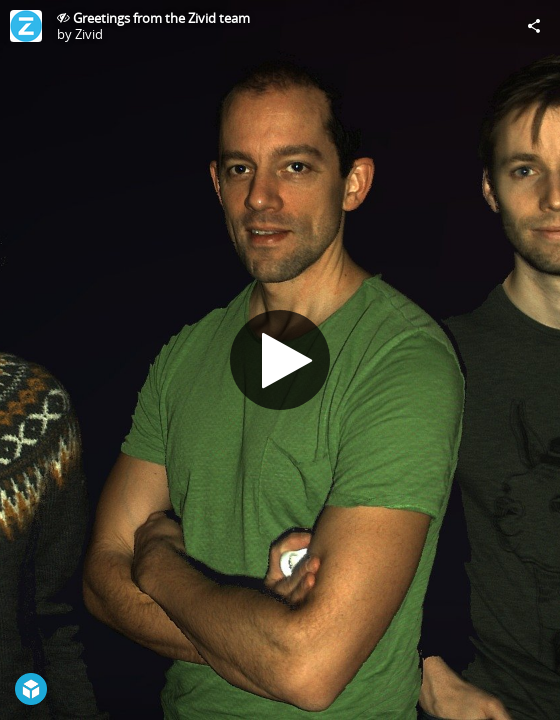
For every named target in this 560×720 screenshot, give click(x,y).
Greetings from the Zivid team (161, 18)
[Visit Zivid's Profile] (26, 26)
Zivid (89, 34)
